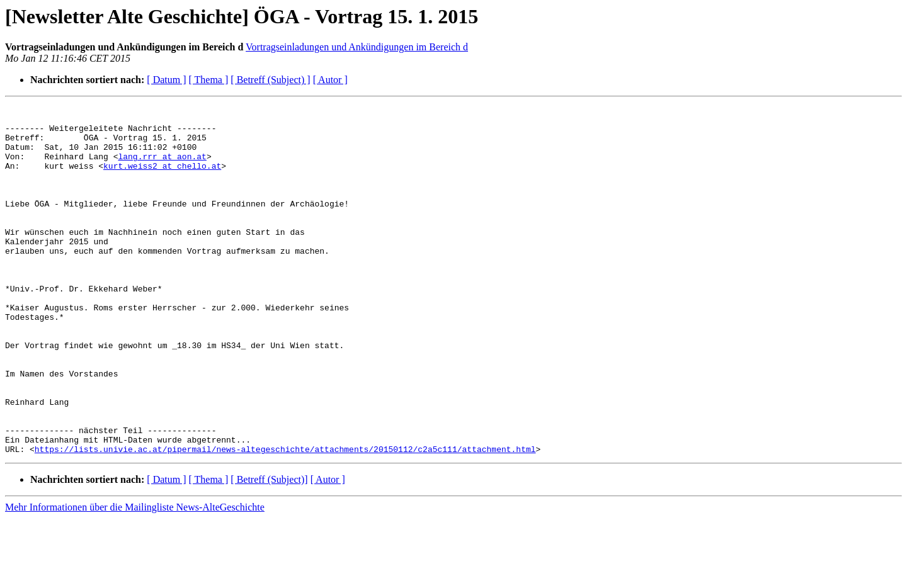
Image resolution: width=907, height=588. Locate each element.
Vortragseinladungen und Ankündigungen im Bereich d (357, 47)
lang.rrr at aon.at (162, 167)
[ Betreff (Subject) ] (270, 80)
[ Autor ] (330, 80)
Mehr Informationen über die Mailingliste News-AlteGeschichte (135, 577)
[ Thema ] (209, 80)
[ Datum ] (166, 80)
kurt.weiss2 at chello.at (162, 179)
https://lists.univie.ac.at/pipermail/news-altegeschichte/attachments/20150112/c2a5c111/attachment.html (285, 519)
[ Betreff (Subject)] (269, 549)
